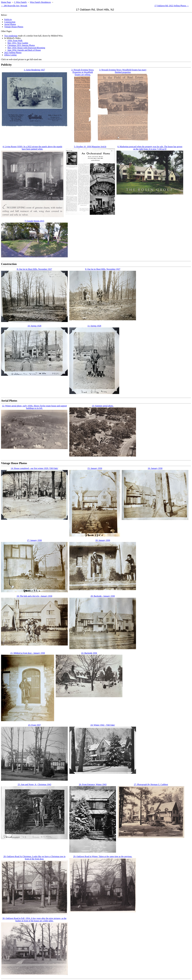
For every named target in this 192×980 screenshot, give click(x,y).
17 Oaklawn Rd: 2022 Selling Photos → (172, 6)
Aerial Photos (10, 24)
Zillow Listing (10, 55)
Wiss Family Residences (40, 2)
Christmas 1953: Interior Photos (21, 45)
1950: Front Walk (15, 41)
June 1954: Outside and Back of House (24, 50)
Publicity (8, 19)
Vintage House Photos (14, 27)
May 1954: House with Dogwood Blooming (26, 48)
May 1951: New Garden (18, 43)
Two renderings (11, 36)
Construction (10, 22)
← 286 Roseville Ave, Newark (14, 6)
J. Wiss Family (20, 2)
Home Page (6, 2)
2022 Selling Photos (13, 52)
